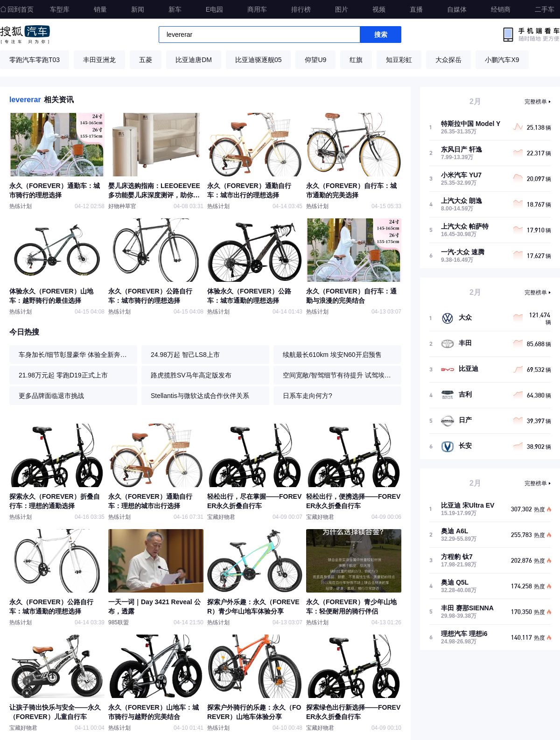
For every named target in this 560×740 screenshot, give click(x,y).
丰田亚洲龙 (99, 60)
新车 (175, 9)
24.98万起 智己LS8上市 (185, 355)
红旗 (356, 60)
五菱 (146, 60)
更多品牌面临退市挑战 (51, 396)
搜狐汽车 (25, 35)
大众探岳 (448, 60)
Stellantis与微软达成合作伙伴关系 (200, 396)
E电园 (214, 9)
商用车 (257, 9)
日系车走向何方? (308, 396)
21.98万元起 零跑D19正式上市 (63, 375)
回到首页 (17, 9)
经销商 (501, 9)
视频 (379, 9)
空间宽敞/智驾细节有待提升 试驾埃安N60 (340, 375)
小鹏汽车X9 (502, 60)
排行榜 (301, 9)
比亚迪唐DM (194, 60)
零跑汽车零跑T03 (35, 60)
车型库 (60, 9)
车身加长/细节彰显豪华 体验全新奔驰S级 (76, 355)
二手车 (545, 9)
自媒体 (457, 9)
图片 (342, 9)
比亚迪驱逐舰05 (259, 60)
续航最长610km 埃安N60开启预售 (332, 355)
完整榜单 (536, 102)
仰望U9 (315, 60)
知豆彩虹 (399, 60)
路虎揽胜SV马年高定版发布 (191, 375)
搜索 (381, 35)
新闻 (138, 9)
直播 (416, 9)
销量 (100, 9)
